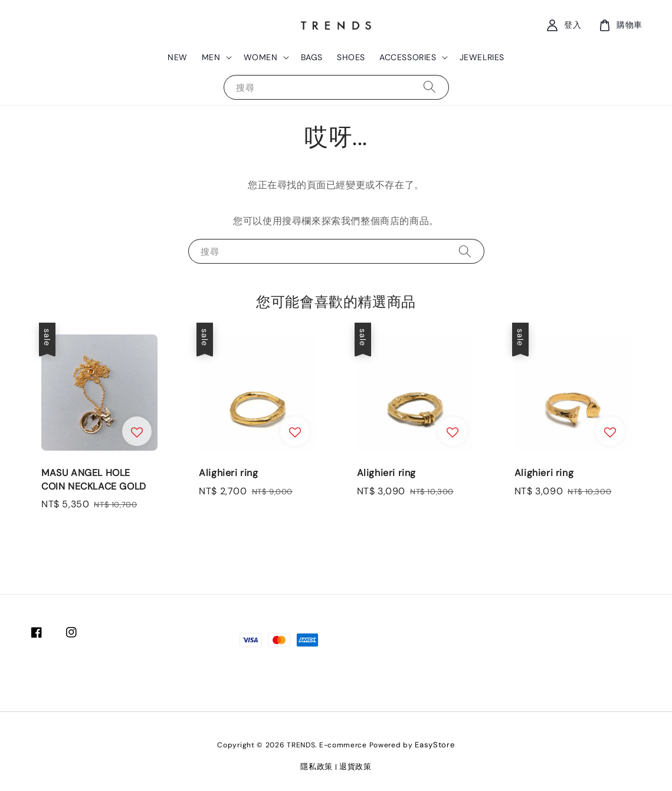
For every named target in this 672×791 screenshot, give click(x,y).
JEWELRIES (482, 57)
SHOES (351, 57)
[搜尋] (430, 87)
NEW (178, 57)
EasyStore (435, 745)
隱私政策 (317, 767)
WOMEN (261, 57)
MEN (211, 57)
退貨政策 (355, 767)
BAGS (312, 57)
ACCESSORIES (408, 57)
